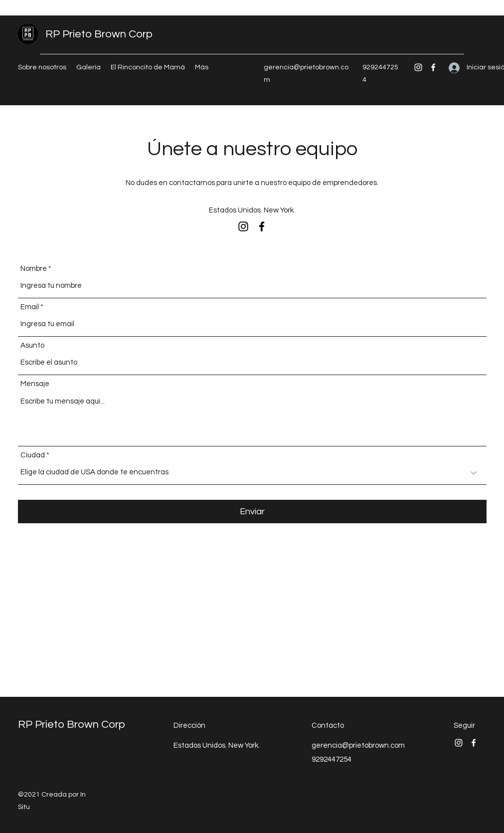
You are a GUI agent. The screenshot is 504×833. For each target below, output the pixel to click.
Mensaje (35, 384)
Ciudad (33, 455)
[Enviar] (252, 512)
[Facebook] (433, 67)
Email (30, 307)
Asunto (32, 345)
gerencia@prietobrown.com (358, 745)
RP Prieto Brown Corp (99, 34)
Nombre (34, 269)
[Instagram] (418, 67)
